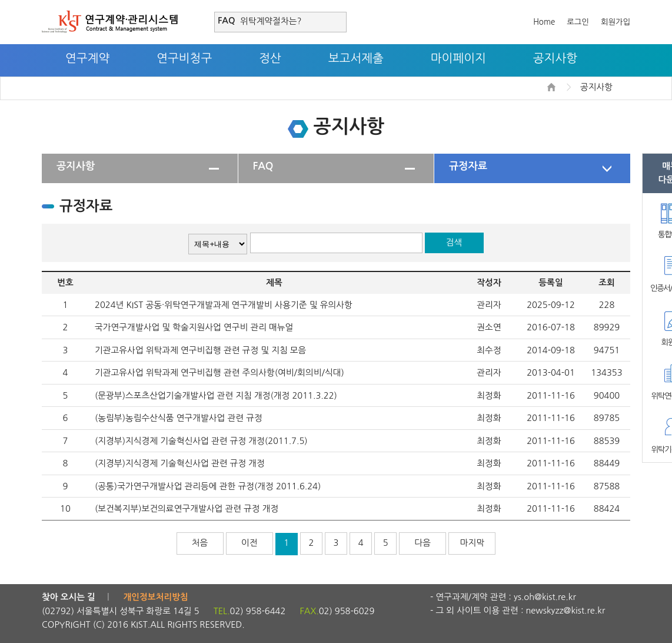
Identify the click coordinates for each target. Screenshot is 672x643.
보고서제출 (356, 58)
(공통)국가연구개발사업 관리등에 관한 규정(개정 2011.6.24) (208, 486)
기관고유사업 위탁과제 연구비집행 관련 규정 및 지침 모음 (200, 350)
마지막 (472, 543)
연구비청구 (184, 58)
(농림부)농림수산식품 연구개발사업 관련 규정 (179, 418)
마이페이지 (458, 58)
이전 (249, 543)
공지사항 (555, 58)
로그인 (578, 22)
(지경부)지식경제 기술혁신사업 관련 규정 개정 (180, 463)
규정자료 (468, 166)
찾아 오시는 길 (69, 597)
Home (544, 22)
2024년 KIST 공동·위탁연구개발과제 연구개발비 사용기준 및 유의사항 (224, 305)
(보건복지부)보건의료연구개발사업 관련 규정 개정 (187, 508)
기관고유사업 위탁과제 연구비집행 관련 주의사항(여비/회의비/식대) (219, 372)
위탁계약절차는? (271, 21)
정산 (270, 58)
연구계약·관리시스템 (110, 22)
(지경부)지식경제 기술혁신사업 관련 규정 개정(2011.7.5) (201, 441)
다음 (423, 543)
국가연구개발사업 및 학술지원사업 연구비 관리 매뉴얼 (194, 327)
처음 (200, 543)
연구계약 (87, 58)
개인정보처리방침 (156, 597)
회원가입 (616, 22)
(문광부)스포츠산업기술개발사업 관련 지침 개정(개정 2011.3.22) (216, 395)
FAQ (263, 166)
